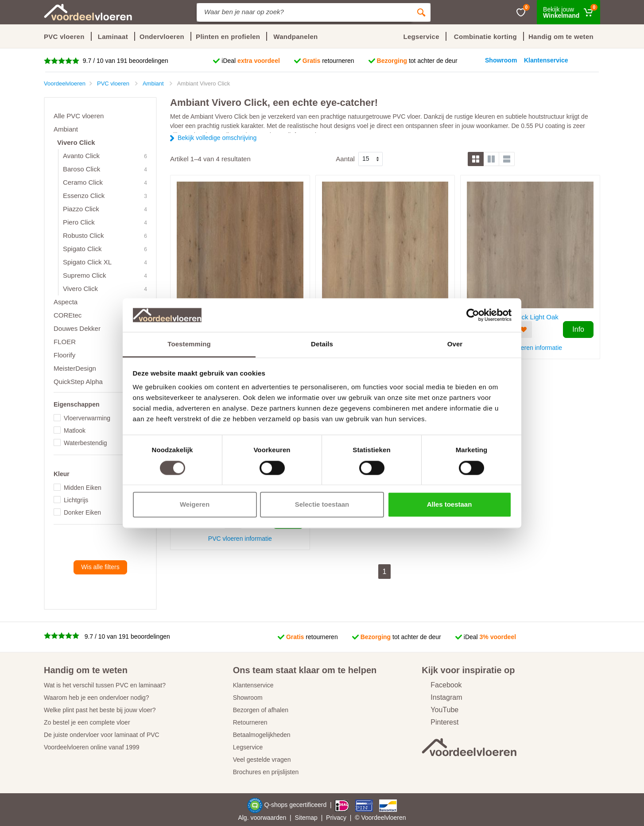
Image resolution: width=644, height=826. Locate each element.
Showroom (248, 698)
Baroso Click (81, 169)
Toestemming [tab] (189, 344)
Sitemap (306, 818)
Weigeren (195, 505)
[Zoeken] (421, 12)
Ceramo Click (83, 182)
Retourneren (250, 722)
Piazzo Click (81, 209)
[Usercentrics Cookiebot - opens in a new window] (473, 315)
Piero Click (79, 222)
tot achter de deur (417, 61)
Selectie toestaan (322, 505)
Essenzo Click (84, 196)
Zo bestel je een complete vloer (87, 722)
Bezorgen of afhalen (261, 710)
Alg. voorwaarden (262, 818)
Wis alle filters (100, 567)
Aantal (345, 159)
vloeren (396, 818)
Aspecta (66, 302)
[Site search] (304, 12)
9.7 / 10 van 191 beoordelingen (125, 61)
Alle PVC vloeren (79, 116)
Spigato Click (82, 249)
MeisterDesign (75, 368)
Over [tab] (455, 344)
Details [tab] (322, 344)
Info (578, 329)
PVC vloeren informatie (530, 348)
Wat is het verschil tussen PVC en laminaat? (105, 685)
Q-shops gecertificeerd (296, 805)
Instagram (442, 697)
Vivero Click (76, 142)
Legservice (248, 747)
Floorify (64, 355)
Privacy (336, 818)
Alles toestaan (450, 505)
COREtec (68, 315)
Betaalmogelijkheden (262, 735)
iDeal (251, 61)
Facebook (442, 685)
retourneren (328, 61)
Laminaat (113, 37)
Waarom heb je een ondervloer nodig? (97, 698)
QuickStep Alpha (78, 382)
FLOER (65, 342)
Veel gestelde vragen (262, 760)
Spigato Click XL (87, 262)
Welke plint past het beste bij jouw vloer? (100, 710)
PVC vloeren (64, 37)
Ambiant (66, 129)
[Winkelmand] (568, 12)
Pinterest (440, 722)
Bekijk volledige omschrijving (217, 138)
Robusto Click (83, 235)
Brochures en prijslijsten (266, 772)
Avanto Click (81, 156)
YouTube (440, 710)
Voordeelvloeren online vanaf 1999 (92, 747)
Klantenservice (253, 685)
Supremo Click (85, 275)
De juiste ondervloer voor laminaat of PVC (102, 735)
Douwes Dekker (77, 328)
